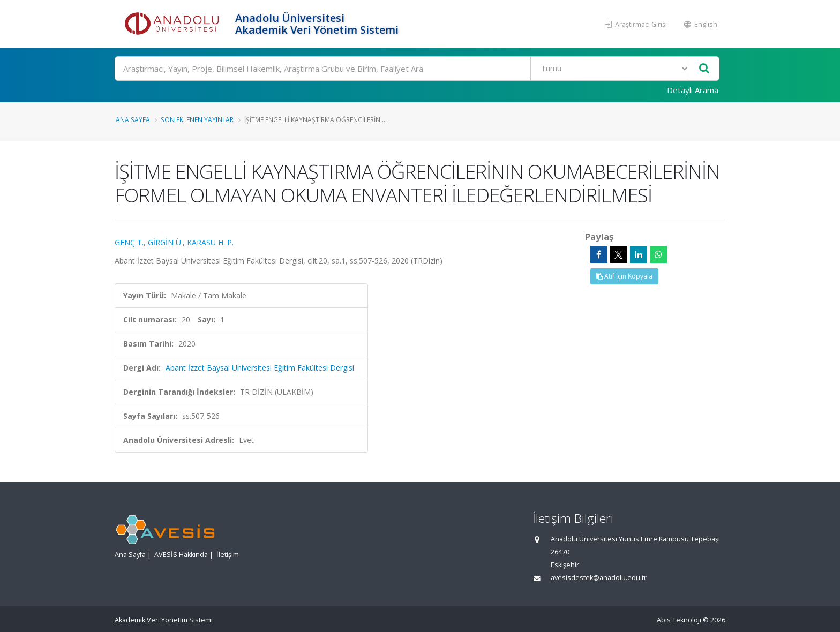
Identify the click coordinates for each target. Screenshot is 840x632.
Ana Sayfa (133, 119)
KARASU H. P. (210, 242)
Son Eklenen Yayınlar (197, 119)
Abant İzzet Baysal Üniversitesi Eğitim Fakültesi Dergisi (260, 368)
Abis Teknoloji (679, 620)
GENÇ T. (129, 242)
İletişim (228, 555)
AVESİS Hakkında (181, 555)
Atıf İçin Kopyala (624, 276)
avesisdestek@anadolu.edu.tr (599, 578)
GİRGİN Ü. (165, 242)
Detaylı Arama (693, 90)
